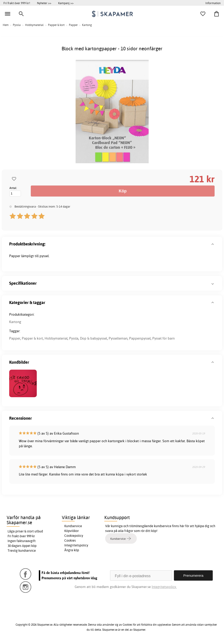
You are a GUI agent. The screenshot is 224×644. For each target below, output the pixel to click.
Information (213, 3)
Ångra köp (72, 550)
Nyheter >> (44, 3)
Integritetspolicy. (164, 587)
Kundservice (73, 526)
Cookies (70, 540)
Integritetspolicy (76, 545)
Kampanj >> (66, 3)
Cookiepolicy (74, 536)
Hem (6, 25)
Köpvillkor (72, 531)
